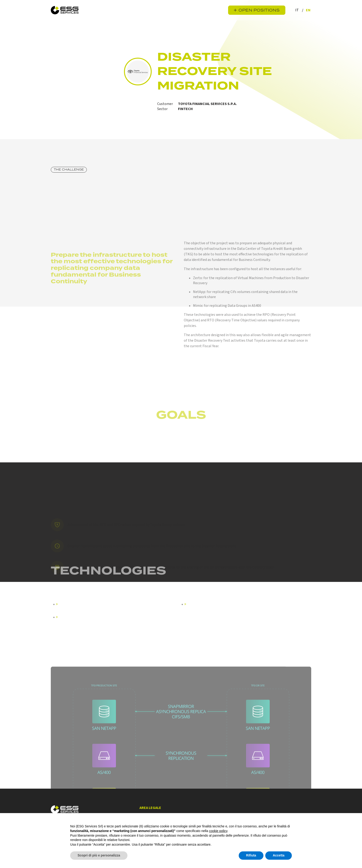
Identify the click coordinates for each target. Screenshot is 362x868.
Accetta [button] (279, 855)
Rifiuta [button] (251, 855)
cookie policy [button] (218, 831)
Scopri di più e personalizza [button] (99, 855)
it (297, 10)
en (308, 10)
